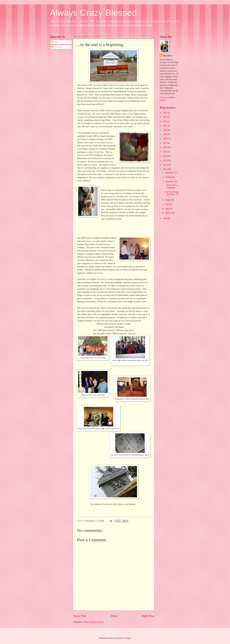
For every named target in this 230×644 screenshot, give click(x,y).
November (170, 173)
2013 (165, 160)
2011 (165, 169)
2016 (165, 147)
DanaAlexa (167, 56)
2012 (165, 165)
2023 (165, 121)
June (167, 204)
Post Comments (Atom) (94, 622)
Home (114, 616)
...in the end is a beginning (171, 186)
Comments (57, 47)
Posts (55, 42)
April (168, 208)
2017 (165, 143)
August (168, 200)
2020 (165, 130)
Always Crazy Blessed (93, 13)
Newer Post (80, 616)
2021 (165, 126)
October (169, 177)
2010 (165, 218)
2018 (165, 139)
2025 (165, 113)
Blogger (127, 638)
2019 (165, 134)
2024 (165, 117)
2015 (165, 152)
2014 (165, 156)
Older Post (148, 616)
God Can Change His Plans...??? (172, 193)
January (169, 213)
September (170, 182)
